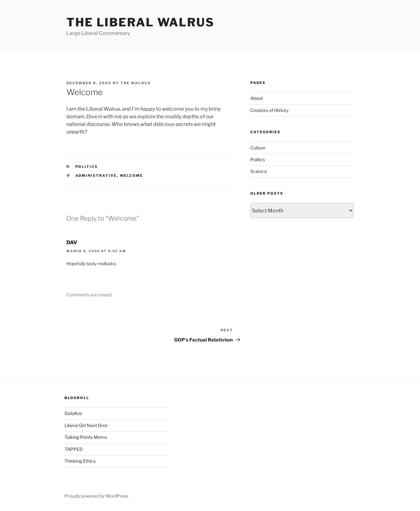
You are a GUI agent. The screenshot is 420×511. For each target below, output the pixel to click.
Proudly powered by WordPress (96, 496)
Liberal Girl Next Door (86, 425)
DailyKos (73, 413)
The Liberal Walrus (140, 22)
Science (259, 171)
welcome (132, 176)
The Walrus (136, 83)
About (257, 98)
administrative (96, 176)
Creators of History (269, 110)
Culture (258, 148)
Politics (87, 167)
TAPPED (74, 449)
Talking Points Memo (86, 437)
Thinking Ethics (80, 461)
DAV (72, 242)
